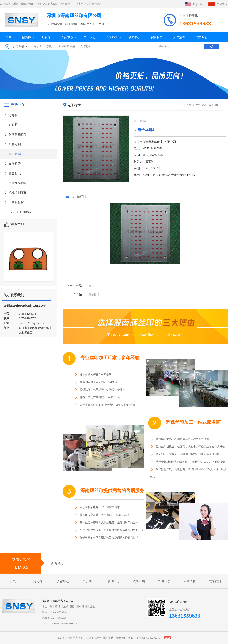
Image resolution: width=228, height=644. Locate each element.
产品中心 (67, 37)
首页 (8, 37)
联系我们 (202, 37)
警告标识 (12, 173)
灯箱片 (46, 37)
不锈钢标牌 (14, 202)
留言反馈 (157, 37)
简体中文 (222, 4)
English (197, 4)
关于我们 (89, 37)
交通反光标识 (15, 183)
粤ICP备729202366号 (151, 638)
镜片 (91, 286)
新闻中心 (134, 37)
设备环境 (112, 37)
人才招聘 (179, 37)
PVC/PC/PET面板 (18, 212)
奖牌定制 (85, 46)
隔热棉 (27, 37)
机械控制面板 (15, 193)
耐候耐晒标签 (67, 46)
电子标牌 (12, 154)
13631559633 (185, 616)
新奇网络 (57, 563)
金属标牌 (12, 164)
